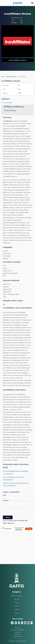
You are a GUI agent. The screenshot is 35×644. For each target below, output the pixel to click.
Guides (17, 603)
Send (8, 517)
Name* (5, 495)
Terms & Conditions (17, 630)
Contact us (18, 632)
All (4, 304)
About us (18, 628)
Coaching (17, 599)
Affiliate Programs (11, 77)
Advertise (18, 634)
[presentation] (17, 512)
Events (17, 609)
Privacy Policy (18, 637)
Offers (17, 606)
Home (3, 77)
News (17, 613)
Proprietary (10, 110)
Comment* (6, 500)
